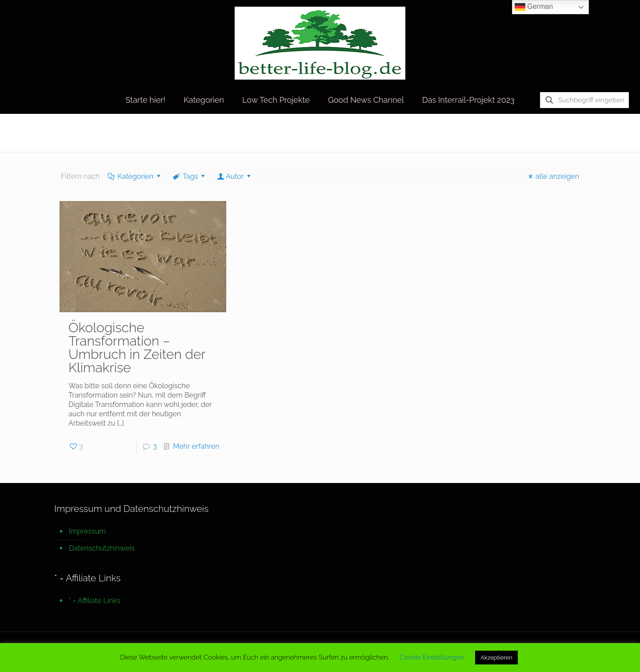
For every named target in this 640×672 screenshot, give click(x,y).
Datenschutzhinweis (102, 548)
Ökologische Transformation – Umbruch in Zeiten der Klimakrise (137, 348)
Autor (235, 176)
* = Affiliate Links (95, 601)
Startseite (475, 132)
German (534, 7)
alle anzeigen (552, 176)
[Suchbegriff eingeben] (584, 100)
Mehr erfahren (196, 446)
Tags (190, 176)
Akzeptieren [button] (496, 658)
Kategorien (135, 176)
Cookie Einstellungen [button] (432, 657)
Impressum (87, 531)
